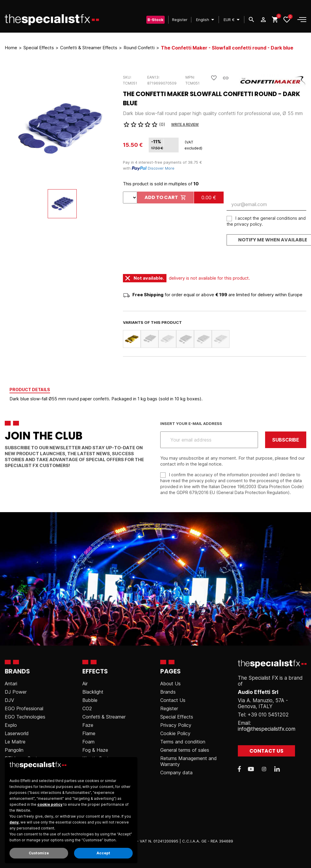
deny (14, 822)
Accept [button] (103, 853)
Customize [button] (39, 853)
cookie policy (50, 804)
